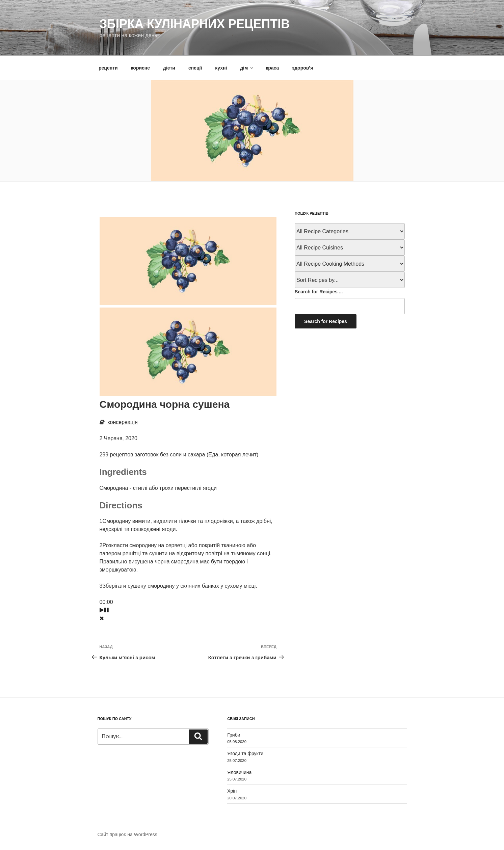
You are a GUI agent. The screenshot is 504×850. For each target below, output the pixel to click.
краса (272, 68)
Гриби (234, 735)
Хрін (232, 791)
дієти (169, 68)
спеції (195, 68)
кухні (221, 68)
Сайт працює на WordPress (127, 834)
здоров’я (302, 68)
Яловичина (239, 772)
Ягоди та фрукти (245, 753)
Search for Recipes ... (319, 292)
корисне (141, 68)
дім (247, 68)
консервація (122, 422)
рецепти (108, 68)
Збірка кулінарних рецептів (195, 24)
